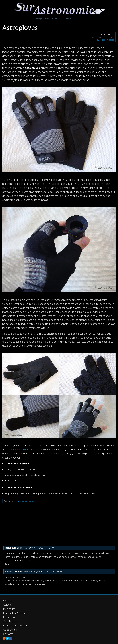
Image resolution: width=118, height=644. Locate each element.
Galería (7, 605)
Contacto (8, 634)
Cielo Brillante (11, 621)
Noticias (8, 601)
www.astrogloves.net (26, 501)
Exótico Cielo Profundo (16, 626)
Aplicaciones (10, 630)
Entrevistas (9, 617)
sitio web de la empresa (21, 450)
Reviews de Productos (105, 40)
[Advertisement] (59, 524)
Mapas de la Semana (15, 613)
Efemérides (9, 609)
